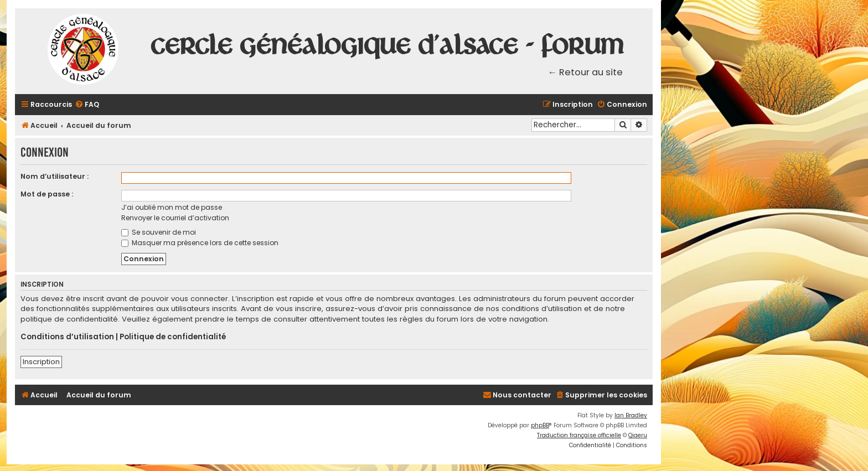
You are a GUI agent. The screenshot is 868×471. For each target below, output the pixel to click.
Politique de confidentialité (173, 337)
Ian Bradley (631, 415)
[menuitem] (87, 105)
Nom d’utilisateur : (55, 176)
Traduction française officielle (579, 435)
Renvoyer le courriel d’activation (175, 218)
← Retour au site (586, 72)
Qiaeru (638, 435)
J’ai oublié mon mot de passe (172, 207)
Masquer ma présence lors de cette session (200, 243)
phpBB (540, 425)
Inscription (41, 362)
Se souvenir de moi (159, 232)
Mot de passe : (47, 194)
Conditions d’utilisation (67, 337)
